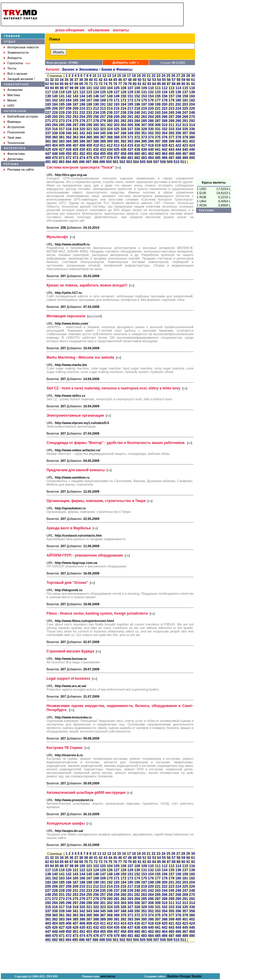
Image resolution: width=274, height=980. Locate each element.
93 (47, 88)
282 (124, 121)
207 (62, 108)
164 (68, 100)
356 (178, 133)
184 (55, 104)
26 (173, 76)
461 (144, 154)
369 (117, 137)
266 (165, 117)
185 (62, 104)
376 (165, 137)
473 (76, 158)
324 (110, 129)
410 (96, 145)
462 (151, 154)
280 (110, 121)
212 (96, 108)
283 (130, 121)
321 (89, 129)
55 (164, 80)
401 (185, 141)
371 (130, 137)
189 (89, 104)
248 (192, 113)
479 (117, 158)
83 (149, 84)
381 (48, 141)
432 (96, 150)
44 (110, 80)
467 (185, 154)
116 (192, 88)
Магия (12, 100)
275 (76, 121)
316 (55, 129)
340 (68, 133)
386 (82, 141)
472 (68, 158)
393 (130, 141)
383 (62, 141)
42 (101, 80)
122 (82, 92)
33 (57, 80)
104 (110, 88)
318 (68, 129)
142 (68, 96)
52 (149, 80)
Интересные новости (23, 47)
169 (103, 100)
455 (103, 154)
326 (124, 129)
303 (117, 125)
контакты (121, 30)
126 (110, 92)
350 (137, 133)
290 (178, 121)
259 (117, 117)
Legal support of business (68, 679)
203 (185, 104)
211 (89, 108)
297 (76, 125)
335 (185, 129)
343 (89, 133)
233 (89, 113)
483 (144, 158)
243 (158, 113)
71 (91, 84)
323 (103, 129)
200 (165, 104)
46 (120, 80)
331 (158, 129)
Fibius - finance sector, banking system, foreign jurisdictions (97, 613)
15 (119, 76)
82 (144, 84)
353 (158, 133)
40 (91, 80)
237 (117, 113)
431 (89, 150)
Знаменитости (18, 52)
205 (48, 108)
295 (62, 125)
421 (172, 145)
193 (117, 104)
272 (55, 121)
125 (103, 92)
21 (149, 76)
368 (110, 137)
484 (151, 158)
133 (158, 92)
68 (76, 84)
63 (52, 84)
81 (139, 84)
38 (81, 80)
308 (151, 125)
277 (89, 121)
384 (68, 141)
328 (137, 129)
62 (47, 84)
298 (82, 125)
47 (125, 80)
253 (76, 117)
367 (103, 137)
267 (172, 117)
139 (48, 96)
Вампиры (14, 122)
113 (172, 88)
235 (103, 113)
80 (135, 84)
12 (104, 76)
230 (68, 113)
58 (178, 80)
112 (165, 88)
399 (172, 141)
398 (165, 141)
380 (192, 137)
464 (165, 154)
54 (159, 80)
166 (82, 100)
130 (137, 92)
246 (178, 113)
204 (192, 104)
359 (48, 137)
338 (55, 133)
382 (55, 141)
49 (135, 80)
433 (103, 150)
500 (109, 162)
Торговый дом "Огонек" (67, 583)
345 (103, 133)
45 (115, 80)
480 (124, 158)
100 (82, 88)
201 (172, 104)
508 (163, 162)
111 (158, 88)
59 (183, 80)
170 (110, 100)
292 (192, 121)
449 (62, 154)
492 (55, 162)
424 (192, 145)
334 (178, 129)
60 (188, 80)
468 (192, 154)
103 (103, 88)
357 (185, 133)
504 (136, 162)
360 (55, 137)
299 (89, 125)
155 (158, 96)
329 (144, 129)
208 (68, 108)
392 (124, 141)
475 (89, 158)
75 (110, 84)
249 (48, 117)
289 (172, 121)
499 (102, 162)
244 (165, 113)
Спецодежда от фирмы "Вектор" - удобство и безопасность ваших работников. (116, 443)
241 (144, 113)
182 (192, 100)
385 (76, 141)
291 (185, 121)
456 (110, 154)
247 (185, 113)
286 (151, 121)
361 (62, 137)
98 (72, 88)
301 (103, 125)
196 (137, 104)
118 (55, 92)
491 (48, 162)
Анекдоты (15, 58)
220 (151, 108)
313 (185, 125)
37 (76, 80)
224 (178, 108)
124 (96, 92)
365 (89, 137)
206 (55, 108)
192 (110, 104)
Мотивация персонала (66, 316)
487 (172, 158)
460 (137, 154)
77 (120, 84)
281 (117, 121)
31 (47, 80)
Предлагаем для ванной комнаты (76, 470)
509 (170, 162)
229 (62, 113)
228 (55, 113)
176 (151, 100)
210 (82, 108)
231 (76, 113)
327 (130, 129)
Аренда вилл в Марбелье (69, 528)
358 (192, 133)
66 (67, 84)
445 (185, 150)
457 (117, 154)
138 (192, 92)
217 (130, 108)
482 (137, 158)
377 (172, 137)
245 (172, 113)
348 (124, 133)
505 (143, 162)
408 (82, 145)
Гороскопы (15, 63)
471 (62, 158)
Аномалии (15, 90)
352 (151, 133)
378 (178, 137)
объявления (99, 30)
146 (96, 96)
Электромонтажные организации (75, 416)
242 (151, 113)
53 (154, 80)
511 (183, 162)
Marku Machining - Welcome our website (80, 357)
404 (55, 145)
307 (144, 125)
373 (144, 137)
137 (185, 92)
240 (137, 113)
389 (103, 141)
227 (48, 113)
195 (130, 104)
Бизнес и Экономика (80, 69)
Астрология (16, 127)
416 (137, 145)
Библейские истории (23, 116)
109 (144, 88)
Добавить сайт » (126, 62)
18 (134, 76)
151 (130, 96)
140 (55, 96)
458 (124, 154)
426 (55, 150)
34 (62, 80)
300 (96, 125)
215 (117, 108)
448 (55, 154)
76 (115, 84)
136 (178, 92)
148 (110, 96)
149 (117, 96)
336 (192, 129)
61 (193, 80)
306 (137, 125)
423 (185, 145)
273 (62, 121)
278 (96, 121)
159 (185, 96)
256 (96, 117)
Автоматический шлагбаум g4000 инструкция (86, 793)
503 (129, 162)
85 (159, 84)
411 (103, 145)
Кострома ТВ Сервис (65, 748)
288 (165, 121)
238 (124, 113)
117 (48, 92)
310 (165, 125)
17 (129, 76)
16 (124, 76)
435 (117, 150)
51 (144, 80)
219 (144, 108)
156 (165, 96)
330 (151, 129)
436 (124, 150)
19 (139, 76)
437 (130, 150)
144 (82, 96)
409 (89, 145)
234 (96, 113)
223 (172, 108)
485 (158, 158)
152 (137, 96)
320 (82, 129)
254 (82, 117)
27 (178, 76)
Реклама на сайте (21, 169)
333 (172, 129)
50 (139, 80)
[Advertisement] (214, 91)
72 (96, 84)
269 (185, 117)
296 (68, 125)
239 (130, 113)
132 (151, 92)
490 (192, 158)
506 (149, 162)
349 (130, 133)
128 (124, 92)
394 (137, 141)
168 (96, 100)
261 (130, 117)
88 (173, 84)
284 (137, 121)
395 (144, 141)
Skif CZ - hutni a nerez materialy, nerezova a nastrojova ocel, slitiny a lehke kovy (113, 388)
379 (185, 137)
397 (158, 141)
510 (177, 162)
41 (96, 80)
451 (76, 154)
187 (76, 104)
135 (172, 92)
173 (130, 100)
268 (178, 117)
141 (62, 96)
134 (165, 92)
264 (151, 117)
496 (82, 162)
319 (76, 129)
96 (62, 88)
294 (55, 125)
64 (57, 84)
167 (89, 100)
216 (124, 108)
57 (173, 80)
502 (122, 162)
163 (62, 100)
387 (89, 141)
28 (183, 76)
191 (103, 104)
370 (124, 137)
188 (82, 104)
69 (81, 84)
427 (62, 150)
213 (103, 108)
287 (158, 121)
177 (158, 100)
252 (68, 117)
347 (117, 133)
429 (76, 150)
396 (151, 141)
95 (57, 88)
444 (178, 150)
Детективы (15, 159)
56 (169, 80)
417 (144, 145)
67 (71, 84)
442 (165, 150)
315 (48, 129)
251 (62, 117)
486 (165, 158)
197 (144, 104)
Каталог (53, 69)
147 (103, 96)
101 (89, 88)
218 (137, 108)
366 (96, 137)
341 (76, 133)
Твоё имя (14, 138)
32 (52, 80)
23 (159, 76)
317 (62, 129)
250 (55, 117)
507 (156, 162)
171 (117, 100)
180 (178, 100)
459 (130, 154)
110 (151, 88)
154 (151, 96)
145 (89, 96)
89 (178, 84)
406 (68, 145)
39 (86, 80)
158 (178, 96)
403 (48, 145)
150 (124, 96)
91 (188, 84)
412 (110, 145)
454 (96, 154)
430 (82, 150)
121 (76, 92)
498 (95, 162)
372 (137, 137)
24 (163, 76)
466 (178, 154)
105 (117, 88)
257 (103, 117)
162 (55, 100)
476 (96, 158)
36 (71, 80)
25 (168, 76)
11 (99, 76)
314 (192, 125)
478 (110, 158)
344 (96, 133)
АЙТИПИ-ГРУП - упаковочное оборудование (85, 555)
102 (96, 88)
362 (68, 137)
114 (178, 88)
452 (82, 154)
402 (192, 141)
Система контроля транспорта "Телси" (80, 167)
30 (193, 76)
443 (172, 150)
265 (158, 117)
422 (178, 145)
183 (48, 104)
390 (110, 141)
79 (130, 84)
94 (52, 88)
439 (144, 150)
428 (68, 150)
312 (178, 125)
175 (144, 100)
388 (96, 141)
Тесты (12, 68)
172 (124, 100)
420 (165, 145)
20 (144, 76)
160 (192, 96)
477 (103, 158)
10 (94, 76)
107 (130, 88)
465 (172, 154)
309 (158, 125)
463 (158, 154)
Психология (16, 132)
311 (172, 125)
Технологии (16, 143)
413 (117, 145)
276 (82, 121)
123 (89, 92)
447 (48, 154)
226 (192, 108)
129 (130, 92)
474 (82, 158)
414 (124, 145)
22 (154, 76)
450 (68, 154)
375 (158, 137)
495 (75, 162)
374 (151, 137)
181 (185, 100)
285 (144, 121)
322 (96, 129)
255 (89, 117)
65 (62, 84)
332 (165, 129)
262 (137, 117)
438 (137, 150)
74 (106, 84)
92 (193, 84)
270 (192, 117)
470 (55, 158)
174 (137, 100)
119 (62, 92)
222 (165, 108)
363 (76, 137)
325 (117, 129)
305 (130, 125)
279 (103, 121)
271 (48, 121)
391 (117, 141)
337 (48, 133)
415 (130, 145)
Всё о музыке (17, 74)
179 (172, 100)
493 (61, 162)
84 (154, 84)
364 (82, 137)
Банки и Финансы (117, 69)
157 (172, 96)
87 (169, 84)
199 (158, 104)
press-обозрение (70, 30)
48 (130, 80)
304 (124, 125)
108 (137, 88)
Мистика (14, 95)
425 (48, 150)
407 (76, 145)
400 (178, 141)
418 (151, 145)
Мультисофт (57, 237)
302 (110, 125)
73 (101, 84)
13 (109, 76)
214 (110, 108)
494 (68, 162)
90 (183, 84)
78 (125, 84)
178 (165, 100)
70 (86, 84)
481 (130, 158)
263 (144, 117)
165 (76, 100)
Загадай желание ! (21, 79)
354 (165, 133)
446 (192, 150)
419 (158, 145)
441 (158, 150)
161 (48, 100)
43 (106, 80)
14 (114, 76)
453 (89, 154)
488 (178, 158)
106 (124, 88)
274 (68, 121)
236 (110, 113)
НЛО (11, 106)
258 (110, 117)
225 (185, 108)
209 (76, 108)
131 (144, 92)
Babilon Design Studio (184, 976)
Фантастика (16, 154)
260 (124, 117)
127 (117, 92)
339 (62, 133)
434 (110, 150)
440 (151, 150)
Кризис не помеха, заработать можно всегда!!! (87, 285)
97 (67, 88)
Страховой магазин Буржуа (70, 651)
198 (151, 104)
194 (124, 104)
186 (68, 104)
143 (76, 96)
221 (158, 108)
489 (185, 158)
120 (68, 92)
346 (110, 133)
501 (116, 162)
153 (144, 96)
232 (82, 113)
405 (62, 145)
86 (164, 84)
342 (82, 133)
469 (48, 158)
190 (96, 104)
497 (89, 162)
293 (48, 125)
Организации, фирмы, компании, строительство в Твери (96, 501)
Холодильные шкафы (66, 823)
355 (172, 133)
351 (144, 133)
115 (185, 88)
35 (67, 80)
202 (178, 104)
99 (77, 88)
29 (188, 76)
